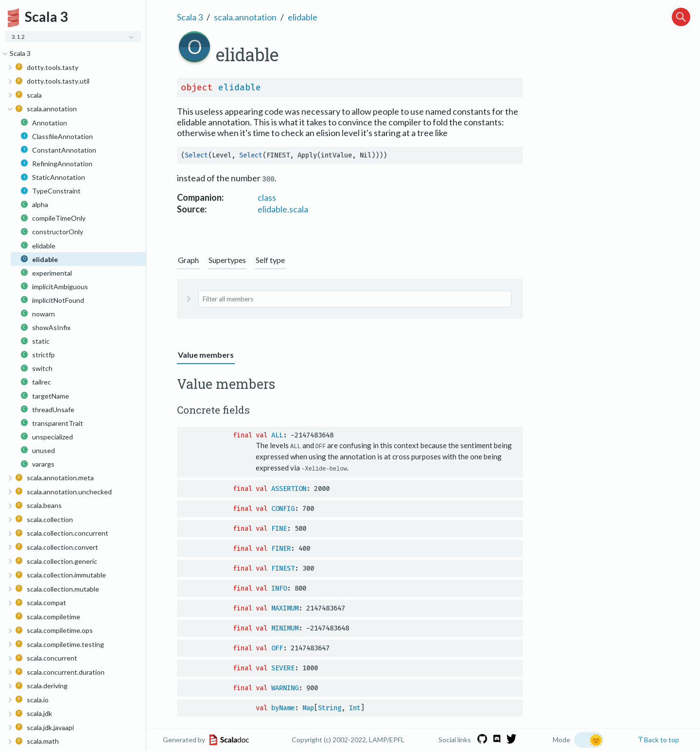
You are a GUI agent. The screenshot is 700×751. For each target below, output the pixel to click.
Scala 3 (190, 17)
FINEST (283, 568)
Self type (270, 260)
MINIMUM (285, 628)
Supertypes (227, 260)
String (330, 707)
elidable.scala (283, 209)
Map (308, 707)
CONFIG (283, 508)
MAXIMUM (285, 608)
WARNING (285, 688)
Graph (188, 260)
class (267, 197)
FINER (281, 548)
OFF (277, 648)
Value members (206, 355)
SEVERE (283, 668)
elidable (303, 17)
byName (283, 707)
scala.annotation (245, 17)
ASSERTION (289, 488)
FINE (279, 528)
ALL (277, 435)
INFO (279, 588)
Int (355, 707)
